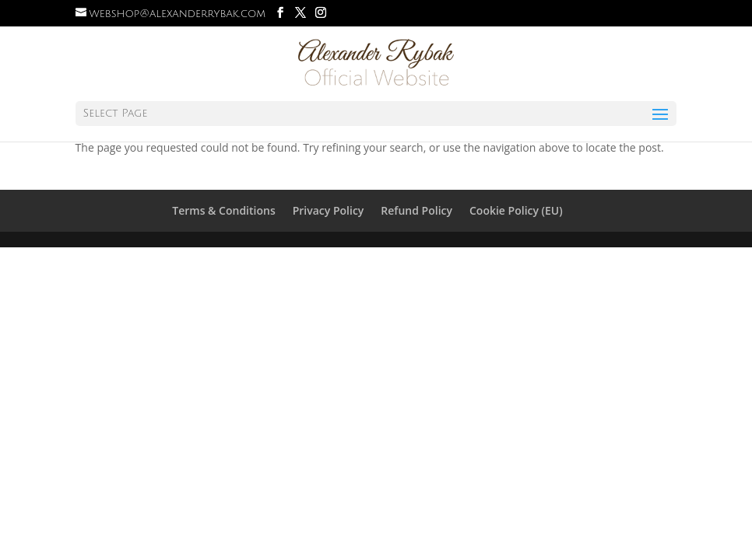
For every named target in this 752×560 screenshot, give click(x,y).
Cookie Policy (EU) (516, 210)
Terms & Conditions (223, 210)
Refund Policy (416, 210)
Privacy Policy (329, 210)
